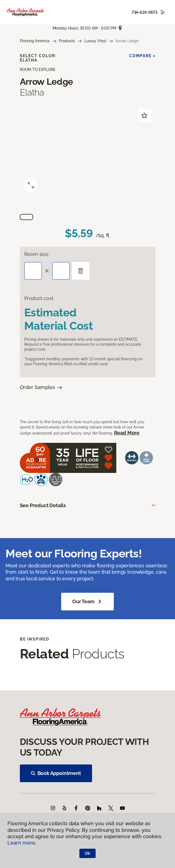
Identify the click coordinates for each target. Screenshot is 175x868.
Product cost (39, 298)
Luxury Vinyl (95, 41)
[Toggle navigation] (163, 12)
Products (67, 41)
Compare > (142, 56)
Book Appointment (56, 773)
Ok (87, 853)
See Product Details (43, 505)
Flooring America (35, 41)
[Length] (33, 271)
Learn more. (22, 843)
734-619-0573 (145, 12)
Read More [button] (127, 433)
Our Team (87, 602)
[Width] (61, 271)
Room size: (37, 254)
